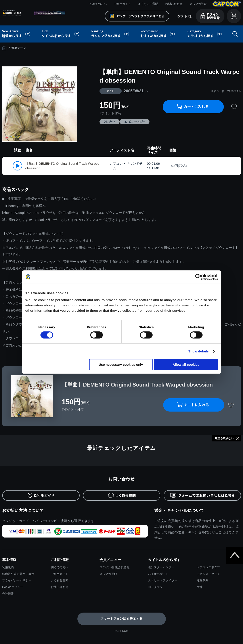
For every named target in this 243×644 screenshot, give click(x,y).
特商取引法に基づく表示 (18, 574)
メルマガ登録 (198, 4)
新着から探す (19, 34)
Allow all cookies (186, 365)
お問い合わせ (174, 4)
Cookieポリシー (13, 587)
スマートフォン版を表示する (121, 619)
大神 (200, 587)
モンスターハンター (161, 567)
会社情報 (8, 594)
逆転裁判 (203, 580)
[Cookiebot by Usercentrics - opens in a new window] (198, 277)
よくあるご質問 (148, 4)
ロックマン (155, 587)
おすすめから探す (158, 34)
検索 (234, 34)
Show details (198, 351)
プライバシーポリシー (17, 580)
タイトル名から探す (61, 34)
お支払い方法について (23, 511)
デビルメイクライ (209, 574)
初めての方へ (98, 4)
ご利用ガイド (122, 4)
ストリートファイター (163, 580)
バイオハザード (158, 574)
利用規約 (8, 567)
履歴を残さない (224, 438)
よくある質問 (60, 580)
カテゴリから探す (205, 34)
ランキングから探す (111, 34)
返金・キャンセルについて (179, 511)
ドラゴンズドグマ (209, 567)
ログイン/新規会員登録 (115, 567)
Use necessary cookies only (121, 365)
